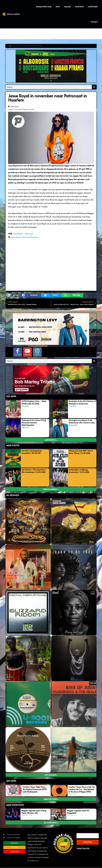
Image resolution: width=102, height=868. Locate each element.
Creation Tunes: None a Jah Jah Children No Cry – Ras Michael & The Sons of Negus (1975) (82, 789)
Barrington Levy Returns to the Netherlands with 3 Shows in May (81, 423)
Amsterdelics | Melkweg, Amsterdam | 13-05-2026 (80, 471)
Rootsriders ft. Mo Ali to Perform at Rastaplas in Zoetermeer (82, 402)
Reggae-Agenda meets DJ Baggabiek (78, 812)
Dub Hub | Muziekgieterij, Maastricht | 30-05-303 (32, 452)
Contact (94, 22)
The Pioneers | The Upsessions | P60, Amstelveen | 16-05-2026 (35, 471)
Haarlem (11, 109)
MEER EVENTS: (13, 445)
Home (10, 46)
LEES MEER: (11, 396)
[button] (30, 295)
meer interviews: (15, 805)
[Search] (94, 87)
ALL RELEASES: (13, 495)
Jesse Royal (18, 109)
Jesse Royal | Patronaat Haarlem (25, 237)
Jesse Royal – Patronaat (23, 234)
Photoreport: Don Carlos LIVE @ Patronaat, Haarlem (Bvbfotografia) (35, 423)
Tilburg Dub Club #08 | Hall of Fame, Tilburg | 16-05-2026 (81, 452)
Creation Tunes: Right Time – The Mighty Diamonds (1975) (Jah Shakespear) (35, 789)
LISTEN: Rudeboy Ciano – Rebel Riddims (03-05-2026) (34, 402)
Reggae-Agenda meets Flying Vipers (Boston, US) (34, 812)
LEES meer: (11, 781)
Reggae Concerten (28, 109)
